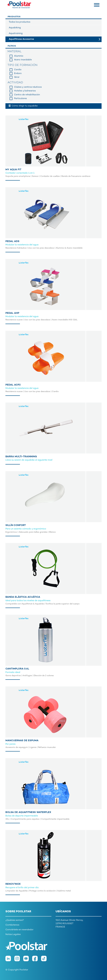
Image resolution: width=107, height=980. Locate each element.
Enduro (18, 73)
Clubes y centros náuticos (28, 87)
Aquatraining (16, 34)
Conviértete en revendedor (19, 930)
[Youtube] (28, 960)
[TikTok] (45, 960)
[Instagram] (19, 960)
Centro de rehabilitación (27, 95)
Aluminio (19, 56)
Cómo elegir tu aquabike (23, 106)
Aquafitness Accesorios (21, 39)
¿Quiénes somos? (15, 920)
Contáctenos (12, 925)
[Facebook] (37, 960)
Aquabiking (15, 28)
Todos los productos (20, 22)
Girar (17, 77)
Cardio (18, 70)
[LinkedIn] (10, 960)
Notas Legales (13, 935)
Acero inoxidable (23, 60)
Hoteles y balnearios (25, 91)
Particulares (20, 99)
